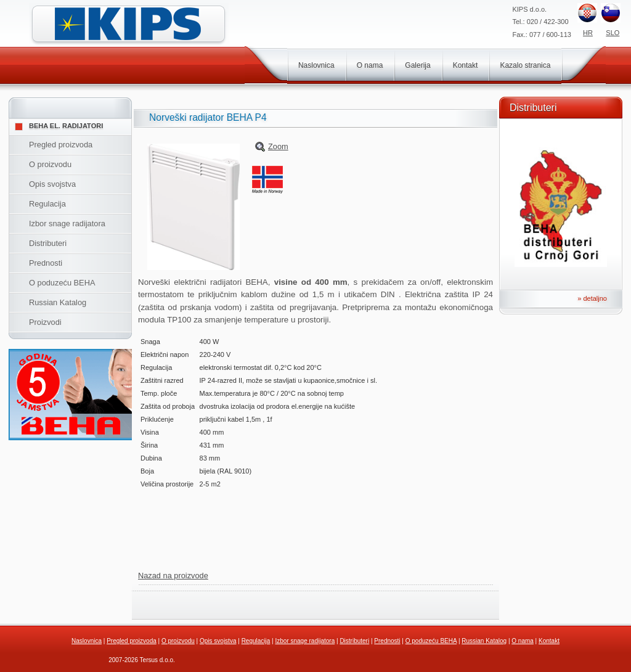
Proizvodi (45, 322)
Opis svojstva (52, 184)
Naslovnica (316, 65)
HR (588, 33)
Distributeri (48, 243)
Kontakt (466, 65)
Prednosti (46, 263)
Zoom (278, 146)
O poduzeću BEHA (62, 283)
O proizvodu (50, 164)
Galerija (417, 65)
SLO (613, 33)
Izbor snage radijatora (67, 223)
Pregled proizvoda (61, 145)
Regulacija (47, 204)
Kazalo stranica (525, 65)
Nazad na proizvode (173, 576)
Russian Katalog (58, 302)
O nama (370, 65)
